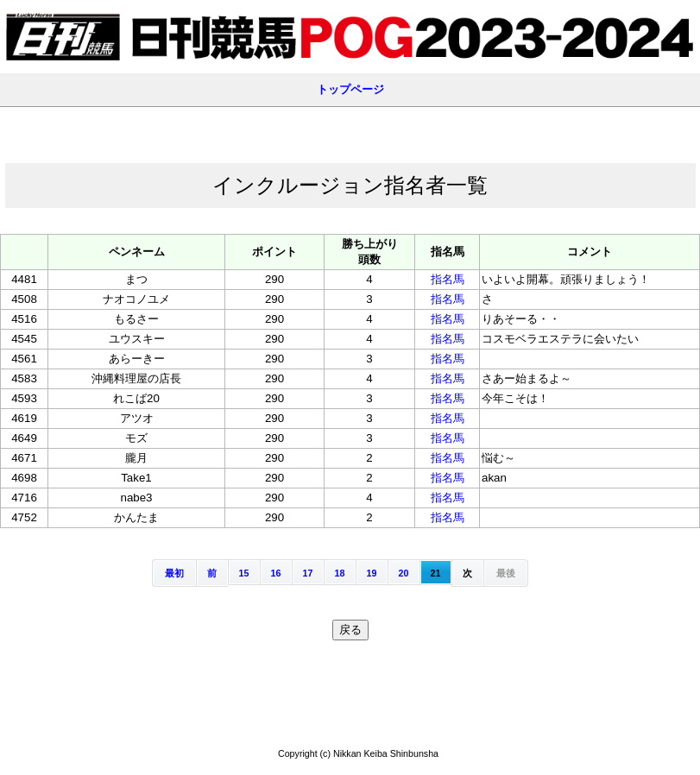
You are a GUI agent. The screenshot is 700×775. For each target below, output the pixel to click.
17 (308, 573)
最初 (174, 573)
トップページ (350, 89)
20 (404, 573)
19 (372, 573)
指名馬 (448, 279)
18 (340, 573)
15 (244, 573)
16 (276, 573)
